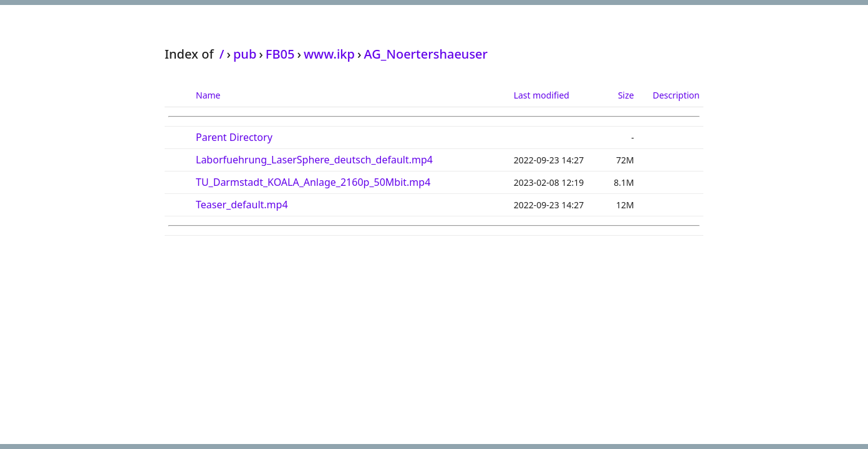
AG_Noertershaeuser (426, 54)
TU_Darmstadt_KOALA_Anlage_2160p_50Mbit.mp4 (313, 182)
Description (676, 95)
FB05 (280, 54)
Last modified (542, 95)
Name (208, 95)
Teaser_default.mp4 (242, 205)
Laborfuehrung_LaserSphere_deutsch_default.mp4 (314, 160)
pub (245, 54)
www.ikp (329, 54)
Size (626, 95)
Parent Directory (234, 137)
